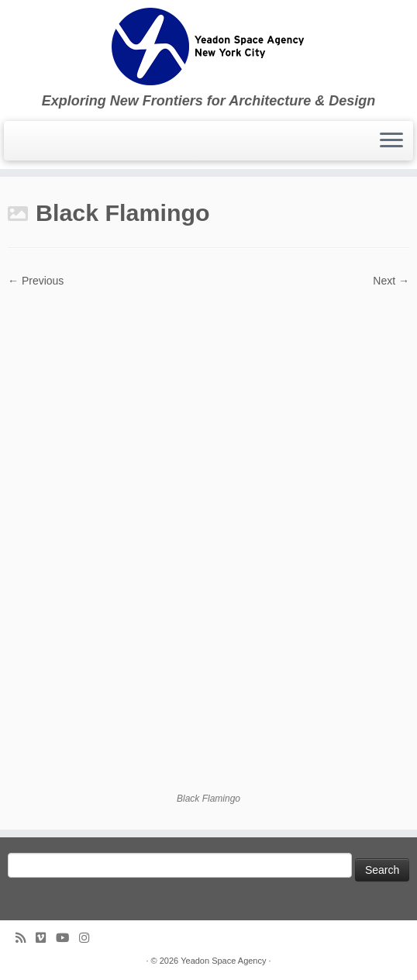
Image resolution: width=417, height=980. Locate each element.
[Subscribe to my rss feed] (26, 938)
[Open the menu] (391, 141)
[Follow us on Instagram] (89, 938)
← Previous (36, 281)
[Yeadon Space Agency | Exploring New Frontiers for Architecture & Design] (208, 47)
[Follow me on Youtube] (67, 938)
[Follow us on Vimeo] (46, 938)
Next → (391, 281)
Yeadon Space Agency (223, 961)
